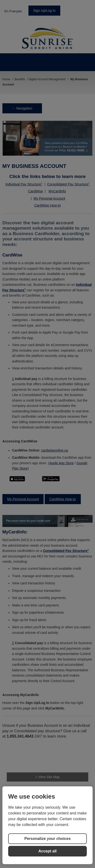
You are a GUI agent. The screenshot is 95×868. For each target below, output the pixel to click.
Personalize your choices (47, 839)
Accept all (47, 851)
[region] (47, 825)
